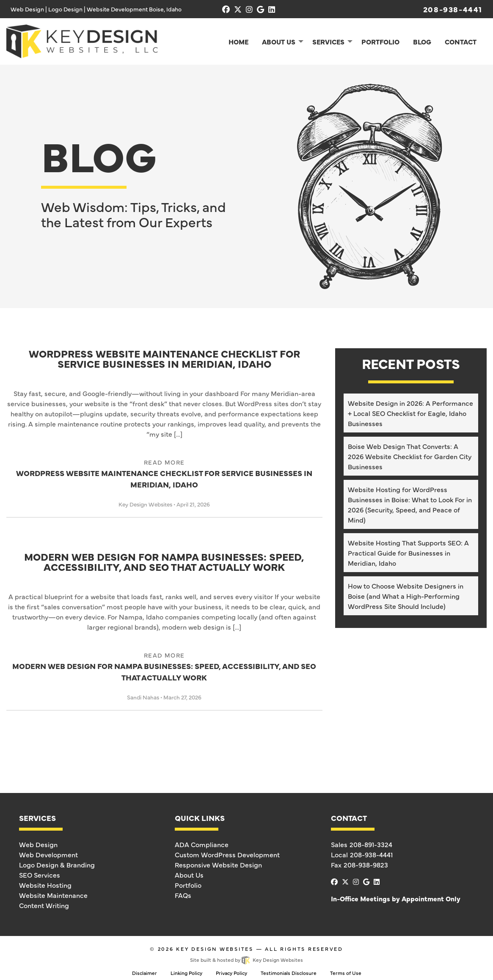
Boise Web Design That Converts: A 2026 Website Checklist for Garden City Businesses (410, 456)
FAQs (183, 895)
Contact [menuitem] (461, 41)
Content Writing (44, 905)
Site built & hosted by (246, 960)
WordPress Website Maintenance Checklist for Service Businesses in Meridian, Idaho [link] (164, 474)
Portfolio (188, 885)
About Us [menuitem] (279, 41)
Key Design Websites (215, 949)
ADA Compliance (202, 844)
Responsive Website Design (218, 864)
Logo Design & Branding (57, 864)
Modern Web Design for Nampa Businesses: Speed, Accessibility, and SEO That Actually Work (164, 562)
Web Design (38, 844)
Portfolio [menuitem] (380, 41)
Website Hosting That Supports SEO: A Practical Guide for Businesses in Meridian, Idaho (408, 553)
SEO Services (40, 875)
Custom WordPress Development (227, 854)
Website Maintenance (53, 895)
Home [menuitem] (238, 41)
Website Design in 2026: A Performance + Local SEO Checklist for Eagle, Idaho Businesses (410, 413)
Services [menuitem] (328, 41)
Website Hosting (45, 885)
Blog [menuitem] (422, 41)
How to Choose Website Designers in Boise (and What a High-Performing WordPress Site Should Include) (406, 596)
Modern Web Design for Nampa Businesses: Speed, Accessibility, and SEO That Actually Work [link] (164, 667)
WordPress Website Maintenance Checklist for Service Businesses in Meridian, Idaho (164, 359)
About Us (189, 875)
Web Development (48, 854)
